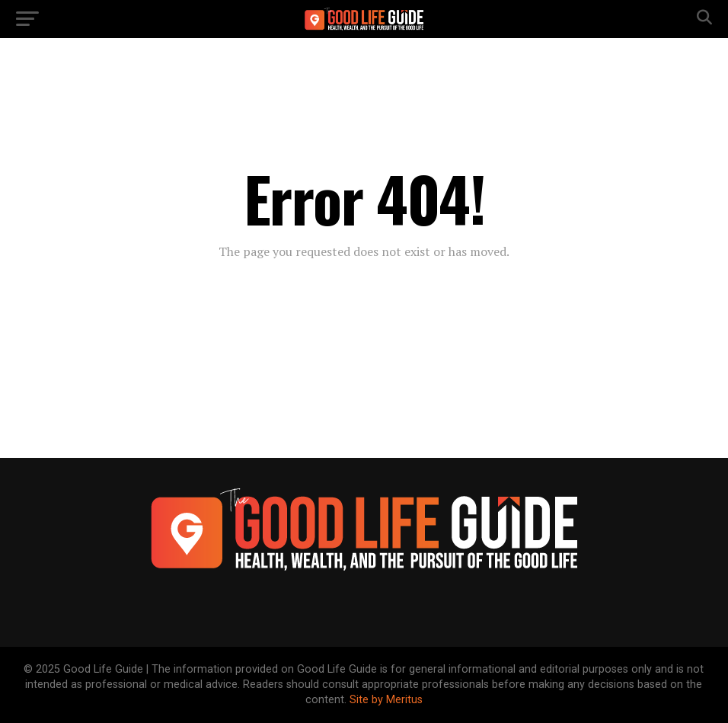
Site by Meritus (386, 700)
